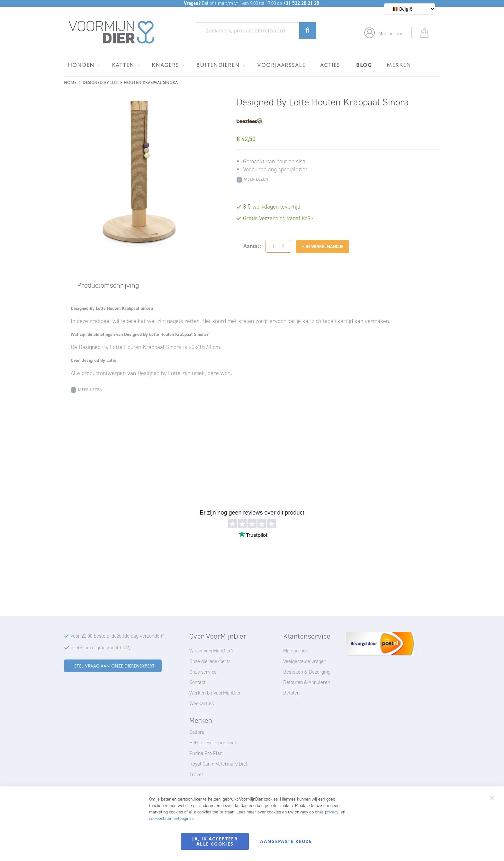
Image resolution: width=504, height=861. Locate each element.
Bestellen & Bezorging (307, 672)
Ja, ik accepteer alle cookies (215, 841)
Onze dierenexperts (210, 661)
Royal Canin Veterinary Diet (218, 764)
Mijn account (392, 34)
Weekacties (202, 703)
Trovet (196, 774)
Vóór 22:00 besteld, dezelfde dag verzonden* (117, 636)
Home (70, 82)
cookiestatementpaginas (171, 818)
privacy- (332, 812)
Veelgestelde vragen (305, 661)
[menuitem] (82, 65)
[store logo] (112, 32)
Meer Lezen (256, 179)
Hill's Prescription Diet (213, 743)
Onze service (203, 672)
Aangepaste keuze (286, 841)
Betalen (291, 693)
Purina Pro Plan (206, 753)
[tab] (108, 285)
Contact (197, 682)
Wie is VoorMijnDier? (212, 651)
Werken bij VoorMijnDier (215, 693)
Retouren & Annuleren (307, 682)
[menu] (252, 64)
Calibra (197, 732)
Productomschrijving (108, 285)
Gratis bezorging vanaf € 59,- (101, 647)
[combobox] (256, 31)
